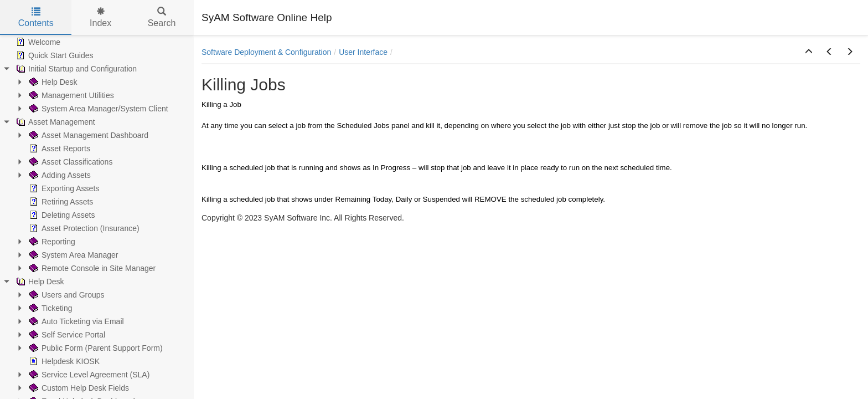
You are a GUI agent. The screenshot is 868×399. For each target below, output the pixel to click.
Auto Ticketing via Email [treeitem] (76, 321)
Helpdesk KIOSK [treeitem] (63, 361)
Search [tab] (162, 17)
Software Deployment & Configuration (266, 52)
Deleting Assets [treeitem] (61, 215)
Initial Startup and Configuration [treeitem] (75, 69)
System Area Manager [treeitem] (73, 255)
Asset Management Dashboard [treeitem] (88, 135)
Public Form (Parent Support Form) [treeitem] (95, 348)
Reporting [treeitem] (51, 242)
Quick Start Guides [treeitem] (54, 55)
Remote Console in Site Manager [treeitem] (91, 268)
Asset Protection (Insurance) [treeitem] (83, 228)
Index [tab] (100, 17)
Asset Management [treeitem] (55, 122)
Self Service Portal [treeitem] (66, 335)
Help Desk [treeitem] (52, 82)
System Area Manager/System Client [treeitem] (98, 109)
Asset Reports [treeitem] (59, 149)
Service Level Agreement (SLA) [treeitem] (88, 375)
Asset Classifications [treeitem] (70, 162)
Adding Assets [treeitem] (59, 175)
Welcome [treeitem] (37, 42)
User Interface (363, 52)
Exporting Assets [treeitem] (63, 188)
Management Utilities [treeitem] (71, 95)
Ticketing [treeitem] (50, 308)
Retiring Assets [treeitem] (60, 202)
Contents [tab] (36, 17)
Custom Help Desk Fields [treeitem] (78, 388)
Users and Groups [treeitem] (66, 295)
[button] (809, 52)
